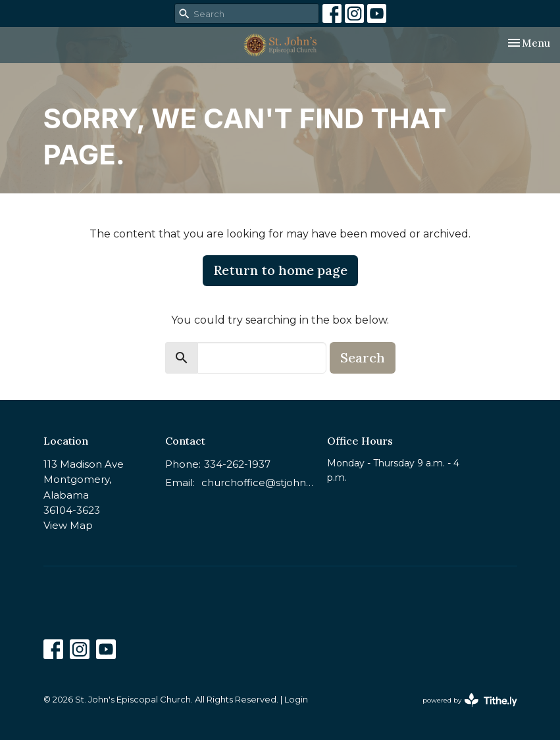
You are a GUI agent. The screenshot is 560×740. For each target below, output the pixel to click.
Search (363, 358)
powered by (470, 700)
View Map (68, 525)
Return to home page (280, 270)
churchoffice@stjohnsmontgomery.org (258, 482)
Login (296, 700)
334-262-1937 (237, 464)
